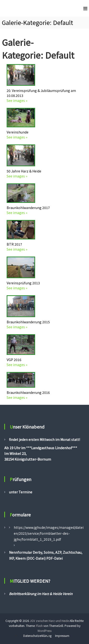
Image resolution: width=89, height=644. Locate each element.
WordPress (44, 631)
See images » (17, 100)
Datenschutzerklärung (37, 636)
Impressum (62, 636)
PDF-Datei (54, 558)
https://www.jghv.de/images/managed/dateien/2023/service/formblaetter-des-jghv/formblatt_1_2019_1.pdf (49, 533)
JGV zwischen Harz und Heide (49, 621)
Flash (39, 626)
